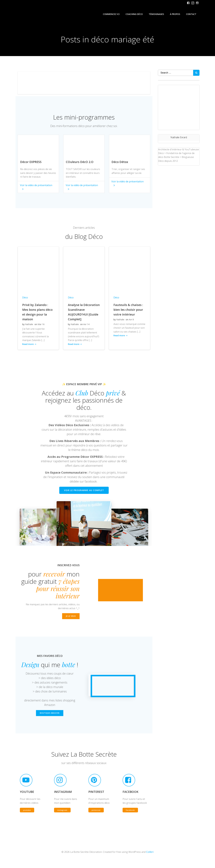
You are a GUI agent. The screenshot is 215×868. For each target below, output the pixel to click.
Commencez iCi (111, 14)
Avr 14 (86, 326)
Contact (191, 14)
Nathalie (29, 326)
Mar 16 (41, 326)
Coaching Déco (134, 14)
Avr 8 (131, 322)
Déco (25, 300)
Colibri (150, 859)
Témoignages (156, 14)
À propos (175, 14)
